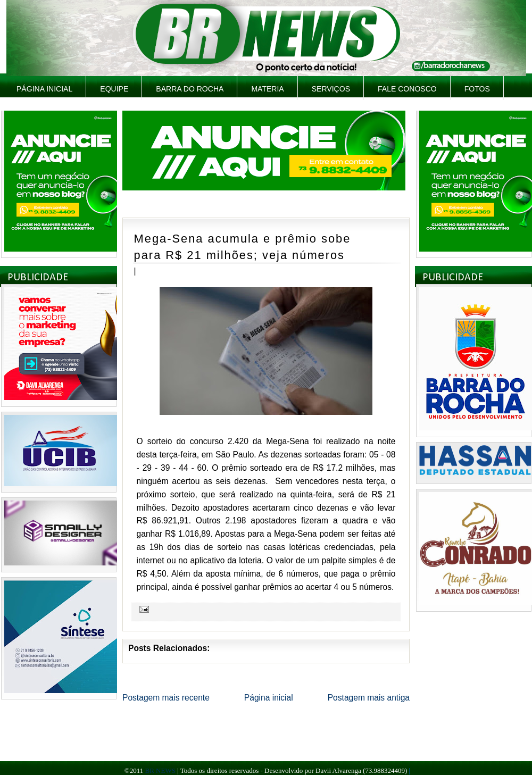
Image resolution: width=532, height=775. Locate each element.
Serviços (331, 89)
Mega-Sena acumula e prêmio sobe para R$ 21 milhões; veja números (243, 247)
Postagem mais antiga (369, 698)
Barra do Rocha (190, 89)
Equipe (114, 89)
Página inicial (44, 89)
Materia (267, 89)
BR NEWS (160, 770)
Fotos (477, 89)
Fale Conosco (407, 89)
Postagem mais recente (166, 698)
